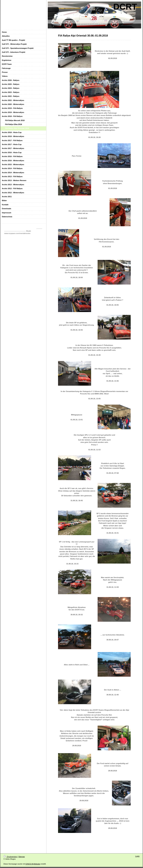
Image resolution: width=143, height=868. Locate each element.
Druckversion (10, 857)
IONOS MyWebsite (33, 864)
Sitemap (22, 857)
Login (137, 856)
